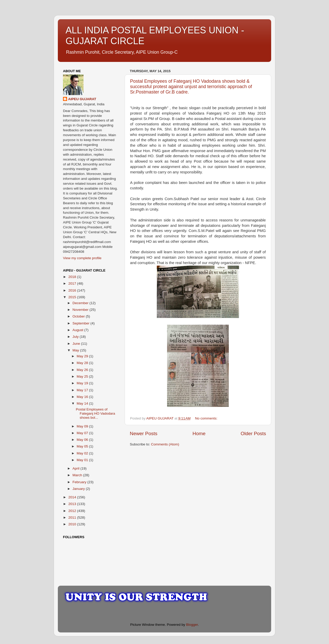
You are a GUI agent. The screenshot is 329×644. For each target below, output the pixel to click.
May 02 (83, 453)
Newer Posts (144, 433)
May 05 (83, 446)
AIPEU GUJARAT (82, 99)
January (79, 489)
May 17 (83, 390)
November (81, 310)
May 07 (83, 433)
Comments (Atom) (165, 444)
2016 (73, 290)
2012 (73, 511)
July (76, 337)
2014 (73, 497)
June (77, 344)
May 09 (83, 426)
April (76, 468)
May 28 (83, 363)
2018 (73, 277)
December (81, 303)
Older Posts (253, 433)
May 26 (83, 370)
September (81, 323)
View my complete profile (82, 258)
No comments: (207, 418)
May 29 (83, 356)
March (78, 475)
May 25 (83, 376)
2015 (73, 297)
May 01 (83, 460)
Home (199, 433)
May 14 (83, 403)
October (79, 316)
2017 (73, 283)
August (78, 330)
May (76, 350)
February (80, 482)
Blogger (192, 625)
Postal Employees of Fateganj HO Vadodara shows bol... (95, 413)
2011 (73, 517)
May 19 (83, 383)
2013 (73, 504)
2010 (73, 524)
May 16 (83, 397)
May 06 (83, 440)
